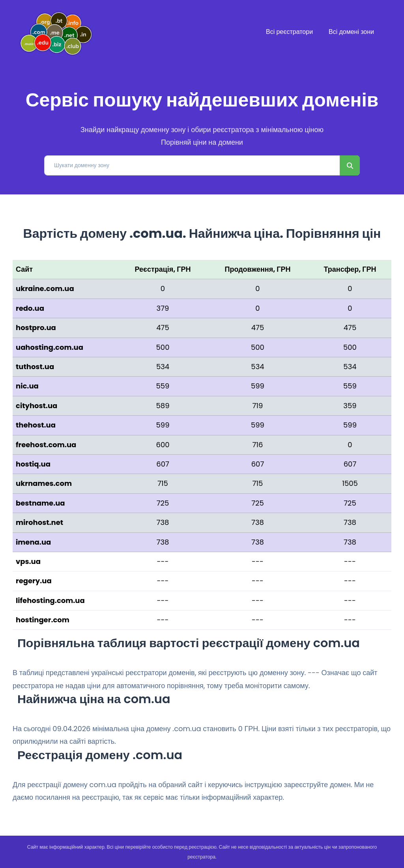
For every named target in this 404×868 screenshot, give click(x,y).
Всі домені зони (351, 32)
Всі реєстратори (289, 32)
